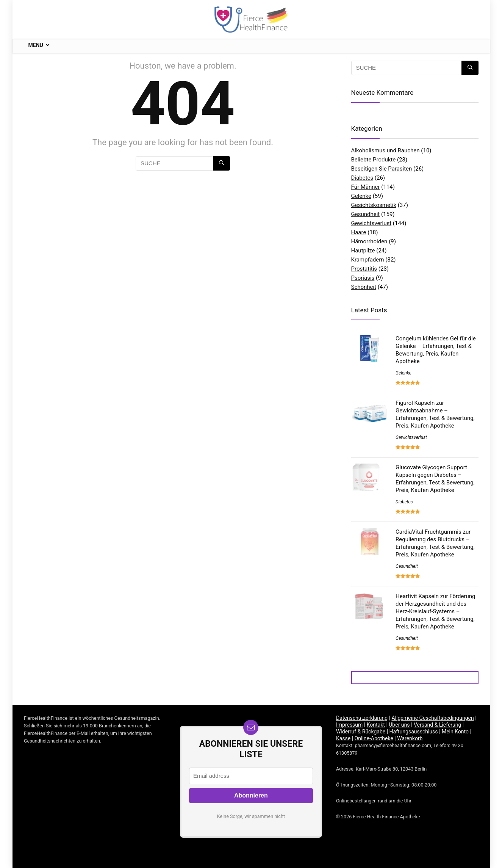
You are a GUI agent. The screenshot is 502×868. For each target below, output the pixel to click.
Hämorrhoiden (369, 241)
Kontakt (376, 725)
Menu (36, 45)
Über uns (399, 725)
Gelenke (361, 196)
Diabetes (362, 178)
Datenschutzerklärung (362, 718)
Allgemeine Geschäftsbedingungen (433, 718)
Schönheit (364, 287)
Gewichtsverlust (371, 223)
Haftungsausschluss (414, 732)
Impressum (349, 725)
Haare (359, 232)
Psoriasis (363, 278)
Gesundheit (366, 214)
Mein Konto (455, 732)
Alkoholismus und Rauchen (385, 150)
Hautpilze (363, 251)
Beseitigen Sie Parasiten (382, 169)
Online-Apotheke (374, 738)
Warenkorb (410, 738)
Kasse (343, 738)
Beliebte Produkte (374, 160)
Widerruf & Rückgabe (361, 732)
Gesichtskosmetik (374, 205)
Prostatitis (364, 269)
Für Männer (366, 187)
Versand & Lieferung (437, 725)
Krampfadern (368, 260)
